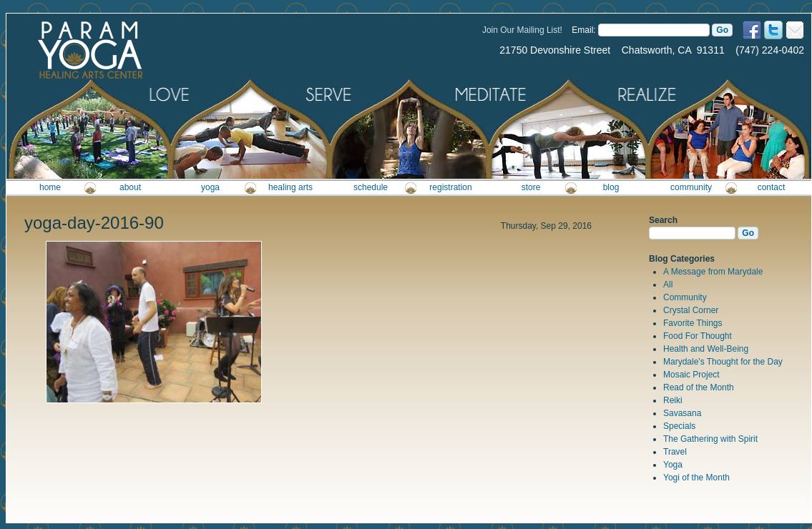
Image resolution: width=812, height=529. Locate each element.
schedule (371, 187)
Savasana (682, 413)
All (668, 285)
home (50, 187)
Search (663, 220)
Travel (675, 452)
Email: (583, 30)
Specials (679, 426)
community (691, 187)
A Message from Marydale (713, 272)
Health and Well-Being (706, 349)
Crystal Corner (691, 310)
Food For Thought (698, 336)
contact (772, 187)
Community (685, 297)
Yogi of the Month (696, 478)
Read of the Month (699, 387)
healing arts (290, 187)
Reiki (673, 400)
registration (450, 187)
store (531, 187)
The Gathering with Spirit (710, 439)
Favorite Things (693, 323)
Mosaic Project (691, 375)
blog (611, 187)
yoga (210, 187)
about (130, 187)
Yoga (673, 465)
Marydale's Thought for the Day (723, 362)
